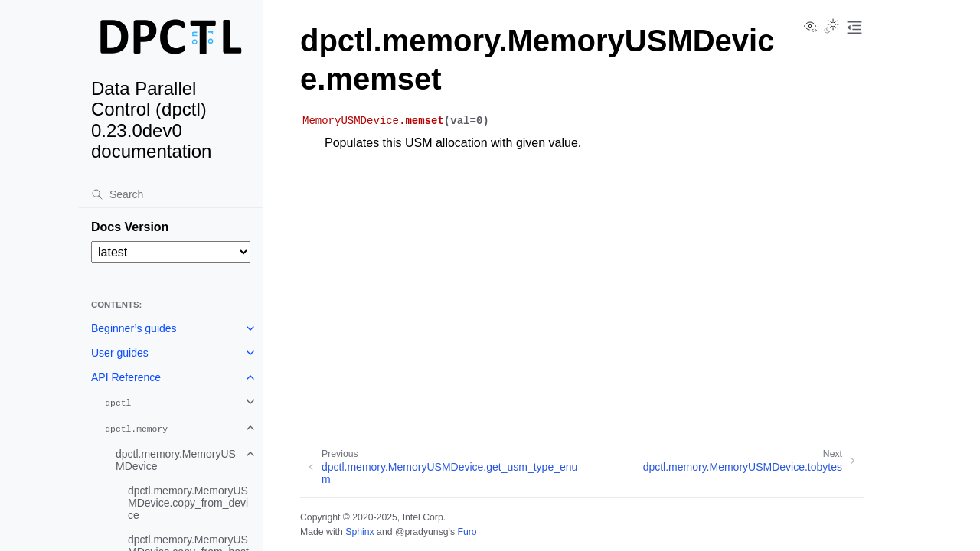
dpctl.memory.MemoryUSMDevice (176, 460)
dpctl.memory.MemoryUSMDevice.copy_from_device (188, 503)
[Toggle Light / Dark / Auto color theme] (831, 28)
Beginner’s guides (134, 328)
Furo (467, 532)
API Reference (126, 377)
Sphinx (359, 532)
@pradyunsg (422, 532)
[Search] (171, 194)
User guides (120, 353)
